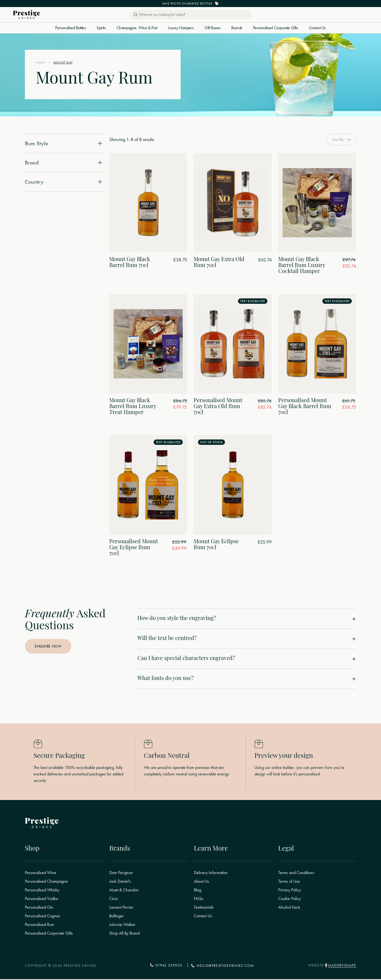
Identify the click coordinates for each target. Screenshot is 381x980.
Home (41, 63)
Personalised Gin (39, 908)
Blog (198, 891)
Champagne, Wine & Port (137, 28)
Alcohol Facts (289, 908)
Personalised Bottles (70, 28)
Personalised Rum (39, 925)
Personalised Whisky (42, 891)
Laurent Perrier (121, 908)
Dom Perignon (121, 874)
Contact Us (317, 28)
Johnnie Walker (122, 925)
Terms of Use (289, 882)
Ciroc (114, 899)
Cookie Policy (289, 899)
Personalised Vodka (41, 899)
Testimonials (204, 908)
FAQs (199, 899)
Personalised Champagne (46, 882)
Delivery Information (211, 874)
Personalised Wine (41, 874)
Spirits (101, 28)
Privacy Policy (289, 891)
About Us (201, 882)
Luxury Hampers (181, 28)
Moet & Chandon (124, 891)
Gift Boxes (212, 28)
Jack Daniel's (120, 882)
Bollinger (117, 917)
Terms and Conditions (296, 874)
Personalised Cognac (43, 917)
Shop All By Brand (124, 934)
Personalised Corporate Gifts (276, 28)
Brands (237, 28)
